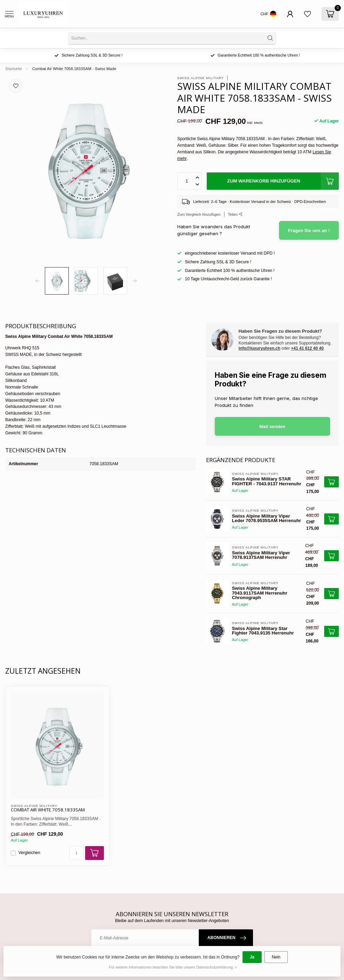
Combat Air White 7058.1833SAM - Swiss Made (74, 69)
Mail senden (272, 427)
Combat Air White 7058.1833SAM (48, 810)
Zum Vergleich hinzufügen (199, 214)
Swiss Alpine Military (200, 78)
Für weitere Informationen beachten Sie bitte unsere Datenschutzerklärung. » (173, 967)
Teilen (235, 214)
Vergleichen (29, 853)
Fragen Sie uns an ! (309, 231)
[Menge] (76, 853)
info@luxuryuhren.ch (260, 348)
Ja (252, 957)
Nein (276, 957)
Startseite (14, 69)
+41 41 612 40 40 (308, 348)
